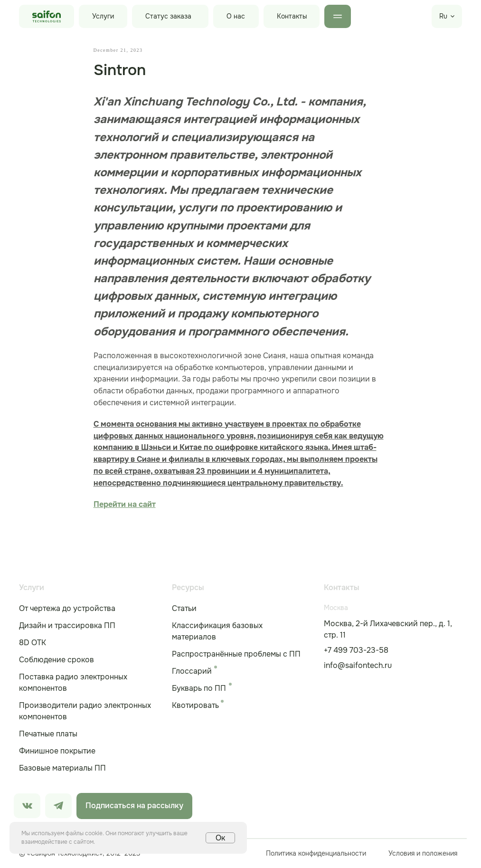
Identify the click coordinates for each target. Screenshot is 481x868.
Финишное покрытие (57, 751)
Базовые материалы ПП (62, 768)
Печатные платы (48, 734)
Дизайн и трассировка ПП (67, 626)
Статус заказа (168, 16)
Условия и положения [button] (423, 854)
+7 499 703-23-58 (356, 651)
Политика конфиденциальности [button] (316, 854)
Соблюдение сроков (57, 660)
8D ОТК (33, 643)
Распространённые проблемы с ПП (236, 654)
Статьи (184, 609)
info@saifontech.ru (358, 666)
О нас (236, 16)
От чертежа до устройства (67, 609)
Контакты (292, 16)
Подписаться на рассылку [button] (134, 806)
